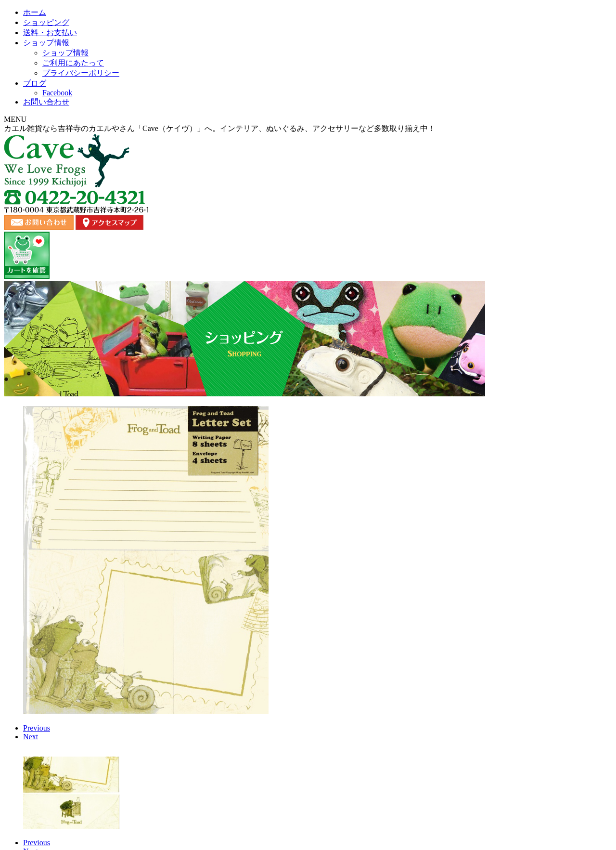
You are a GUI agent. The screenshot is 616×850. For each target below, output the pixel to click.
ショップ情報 (354, 98)
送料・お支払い (269, 98)
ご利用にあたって (388, 776)
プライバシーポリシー (456, 776)
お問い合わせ (510, 98)
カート (509, 776)
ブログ (432, 98)
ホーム (106, 98)
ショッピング (184, 98)
